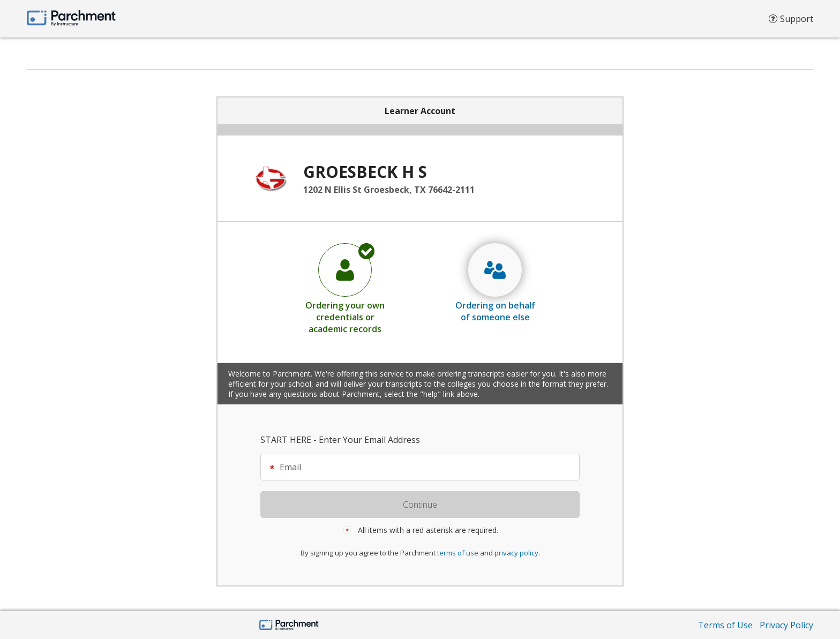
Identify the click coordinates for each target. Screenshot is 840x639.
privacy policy (516, 553)
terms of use (458, 553)
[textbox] (425, 467)
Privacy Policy (786, 625)
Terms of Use (725, 625)
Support (791, 21)
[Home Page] (289, 626)
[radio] (345, 288)
